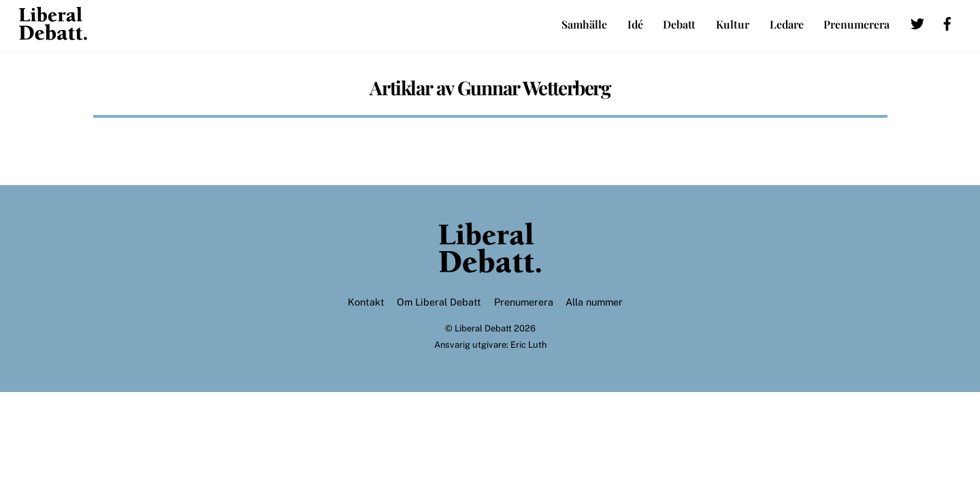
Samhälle (584, 24)
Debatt (679, 24)
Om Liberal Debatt (439, 302)
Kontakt (366, 302)
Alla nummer (594, 302)
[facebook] (947, 21)
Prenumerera (856, 24)
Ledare (787, 24)
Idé (635, 24)
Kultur (733, 24)
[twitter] (917, 21)
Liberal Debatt (483, 328)
